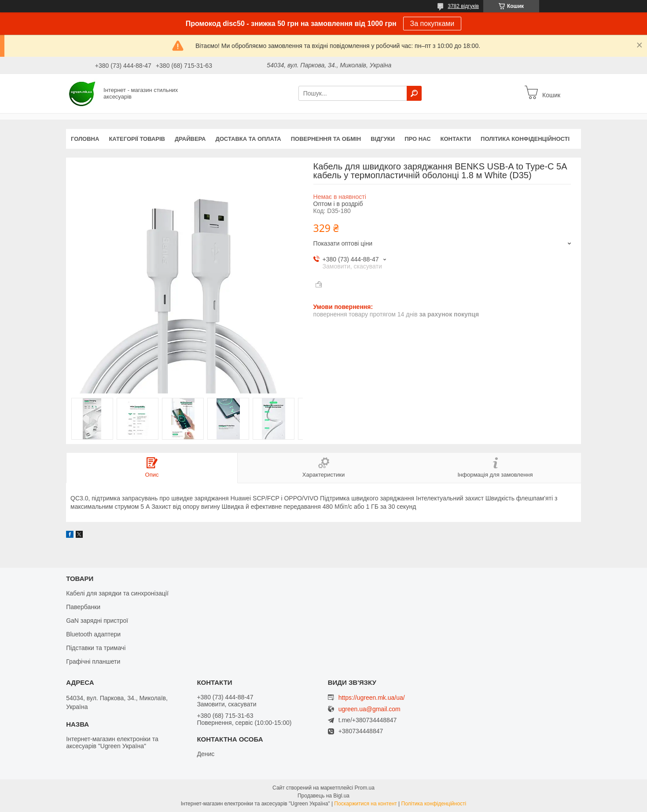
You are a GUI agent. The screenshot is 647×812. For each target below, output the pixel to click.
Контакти (456, 139)
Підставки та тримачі (96, 648)
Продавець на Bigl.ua (323, 796)
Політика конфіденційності (525, 139)
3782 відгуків (463, 6)
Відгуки (383, 139)
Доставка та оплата (248, 139)
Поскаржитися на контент (365, 804)
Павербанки (83, 607)
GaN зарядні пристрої (97, 621)
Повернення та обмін (326, 139)
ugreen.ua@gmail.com (369, 709)
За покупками (432, 24)
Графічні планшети (93, 661)
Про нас (417, 139)
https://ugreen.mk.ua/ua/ (372, 698)
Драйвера (190, 139)
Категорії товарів (137, 139)
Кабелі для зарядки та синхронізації (117, 593)
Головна (85, 139)
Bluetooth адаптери (93, 634)
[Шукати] (414, 93)
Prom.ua (365, 788)
